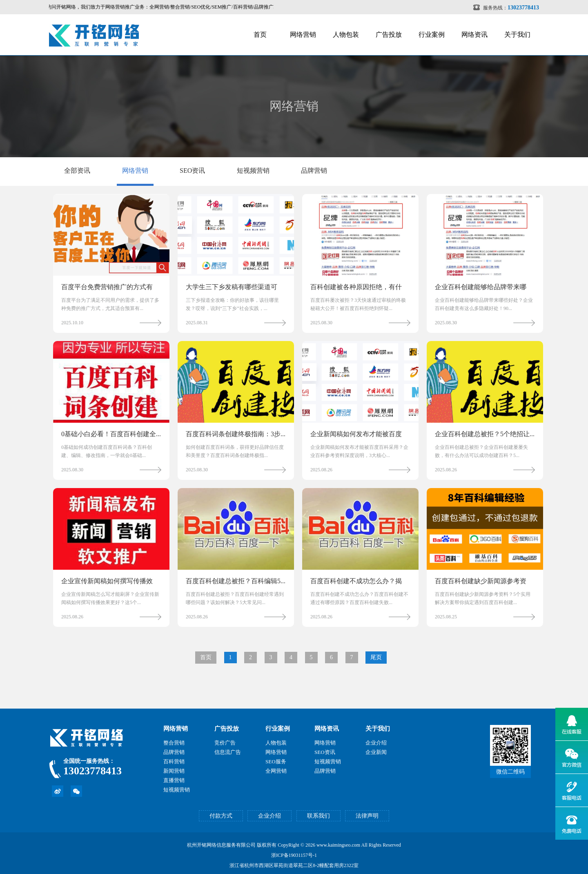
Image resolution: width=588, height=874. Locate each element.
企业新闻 (376, 752)
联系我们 (318, 816)
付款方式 (221, 816)
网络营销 (303, 35)
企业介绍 (376, 743)
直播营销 (174, 780)
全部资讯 (77, 171)
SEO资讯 (192, 171)
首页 (260, 35)
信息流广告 (228, 752)
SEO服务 (276, 761)
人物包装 (346, 35)
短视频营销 (253, 171)
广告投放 (389, 35)
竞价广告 (225, 743)
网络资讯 (474, 35)
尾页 (376, 657)
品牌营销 (314, 171)
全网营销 (276, 771)
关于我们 (517, 35)
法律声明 (367, 816)
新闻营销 (174, 771)
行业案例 (432, 35)
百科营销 (174, 761)
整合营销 (174, 743)
